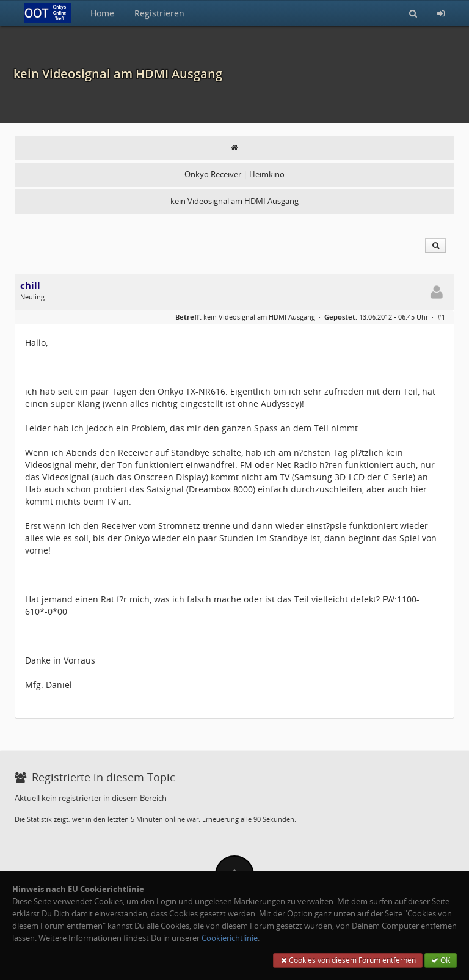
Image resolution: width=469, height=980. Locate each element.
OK (441, 960)
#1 (441, 317)
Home (102, 13)
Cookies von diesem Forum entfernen (348, 960)
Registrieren (159, 13)
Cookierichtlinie (230, 938)
